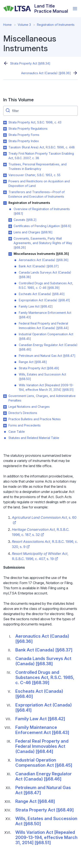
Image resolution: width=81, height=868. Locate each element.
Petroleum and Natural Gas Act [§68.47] (47, 356)
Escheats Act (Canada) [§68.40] (42, 294)
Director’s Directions (23, 413)
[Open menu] (75, 9)
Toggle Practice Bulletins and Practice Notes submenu (5, 419)
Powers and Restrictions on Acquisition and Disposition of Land (39, 183)
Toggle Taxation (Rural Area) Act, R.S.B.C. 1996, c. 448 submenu (5, 148)
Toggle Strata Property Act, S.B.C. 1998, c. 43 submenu (5, 123)
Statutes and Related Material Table (34, 438)
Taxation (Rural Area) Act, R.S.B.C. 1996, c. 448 (42, 147)
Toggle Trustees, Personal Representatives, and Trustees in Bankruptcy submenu (5, 165)
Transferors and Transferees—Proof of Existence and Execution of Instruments (37, 194)
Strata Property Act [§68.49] (39, 368)
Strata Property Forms (24, 135)
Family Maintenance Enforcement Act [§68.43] (45, 315)
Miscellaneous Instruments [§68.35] (41, 254)
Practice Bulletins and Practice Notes (35, 419)
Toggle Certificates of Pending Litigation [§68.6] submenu (10, 226)
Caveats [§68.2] (25, 220)
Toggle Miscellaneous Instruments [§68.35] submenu (10, 254)
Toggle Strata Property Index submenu (5, 141)
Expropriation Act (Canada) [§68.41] (44, 300)
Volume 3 (24, 25)
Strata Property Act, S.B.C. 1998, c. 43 (35, 122)
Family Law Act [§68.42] (36, 306)
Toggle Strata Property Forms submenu (5, 135)
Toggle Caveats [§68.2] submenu (10, 220)
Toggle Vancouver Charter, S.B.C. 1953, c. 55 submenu (5, 175)
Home (7, 25)
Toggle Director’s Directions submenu (5, 413)
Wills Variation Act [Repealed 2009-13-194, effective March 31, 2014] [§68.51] (46, 387)
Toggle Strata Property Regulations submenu (5, 129)
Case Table (17, 432)
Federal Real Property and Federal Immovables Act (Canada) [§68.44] (44, 326)
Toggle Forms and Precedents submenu (5, 426)
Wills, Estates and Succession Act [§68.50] (42, 377)
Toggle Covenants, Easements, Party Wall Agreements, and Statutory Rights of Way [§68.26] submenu (10, 239)
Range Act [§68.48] (33, 362)
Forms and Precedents (25, 425)
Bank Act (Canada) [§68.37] (39, 266)
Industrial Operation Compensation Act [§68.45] (46, 336)
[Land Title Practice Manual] (37, 9)
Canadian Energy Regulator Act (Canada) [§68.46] (48, 347)
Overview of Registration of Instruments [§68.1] (42, 211)
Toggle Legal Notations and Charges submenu (5, 407)
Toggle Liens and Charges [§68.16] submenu (10, 232)
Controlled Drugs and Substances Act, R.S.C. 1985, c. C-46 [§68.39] (46, 285)
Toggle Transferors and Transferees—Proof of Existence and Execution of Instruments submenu (5, 192)
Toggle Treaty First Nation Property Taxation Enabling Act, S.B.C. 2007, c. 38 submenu (5, 154)
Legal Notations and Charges (29, 407)
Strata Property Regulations (28, 129)
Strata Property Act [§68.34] (30, 63)
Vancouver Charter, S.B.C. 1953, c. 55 (34, 175)
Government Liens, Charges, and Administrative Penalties (42, 398)
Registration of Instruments (56, 25)
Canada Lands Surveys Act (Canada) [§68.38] (45, 275)
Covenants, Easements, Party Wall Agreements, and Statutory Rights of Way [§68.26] (43, 243)
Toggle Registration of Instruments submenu (5, 203)
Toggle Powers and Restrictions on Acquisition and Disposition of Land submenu (5, 182)
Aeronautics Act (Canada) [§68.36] (46, 73)
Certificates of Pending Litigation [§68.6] (42, 226)
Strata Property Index (24, 141)
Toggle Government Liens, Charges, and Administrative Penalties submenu (5, 396)
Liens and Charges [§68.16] (33, 232)
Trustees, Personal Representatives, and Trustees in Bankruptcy (37, 166)
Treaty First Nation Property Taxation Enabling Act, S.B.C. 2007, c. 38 (41, 156)
